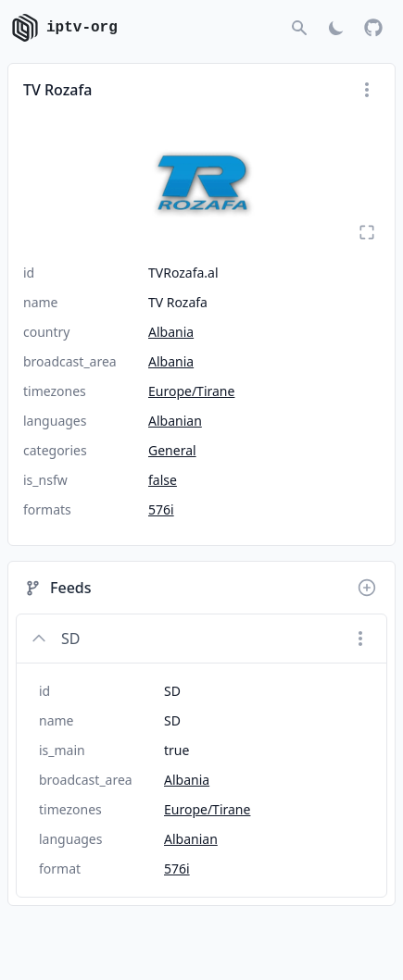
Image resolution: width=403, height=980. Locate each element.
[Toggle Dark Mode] (336, 28)
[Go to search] (299, 28)
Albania (171, 332)
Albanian (175, 421)
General (172, 450)
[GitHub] (373, 28)
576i (161, 509)
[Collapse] (39, 639)
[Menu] (367, 90)
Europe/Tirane (191, 391)
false (163, 480)
